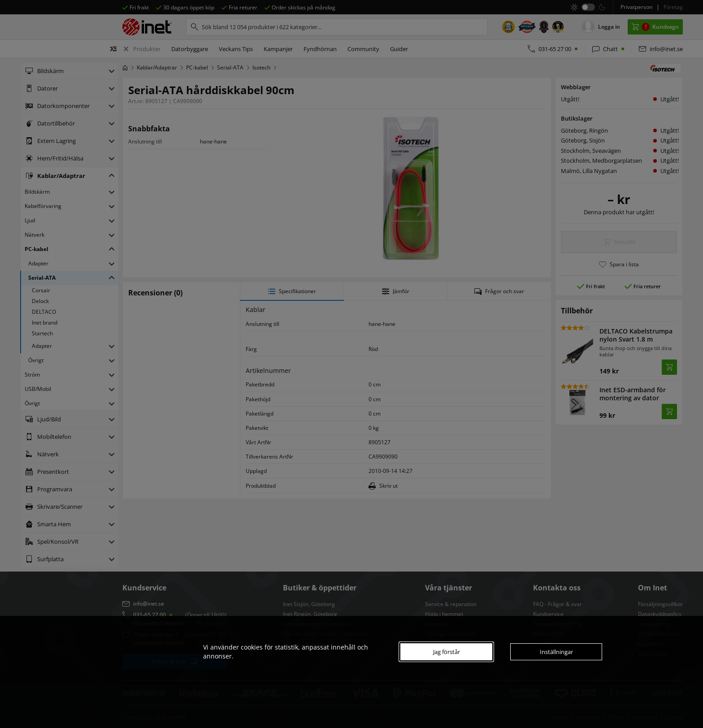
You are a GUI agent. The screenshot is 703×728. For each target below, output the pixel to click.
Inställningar (556, 652)
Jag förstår (447, 652)
